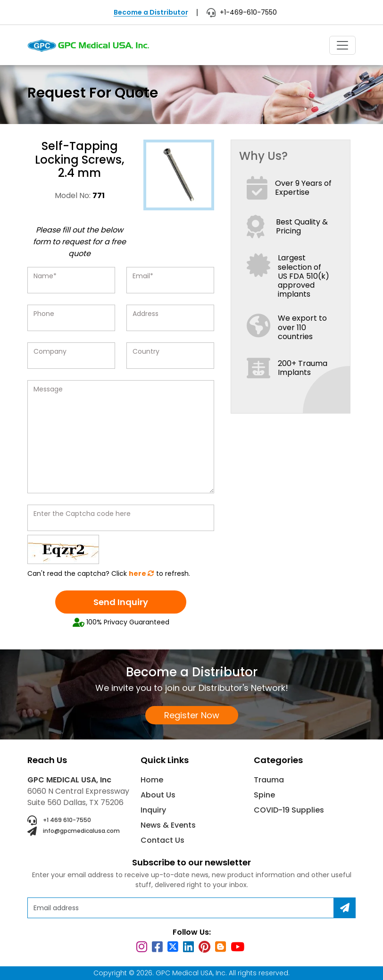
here (142, 573)
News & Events (168, 825)
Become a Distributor (151, 12)
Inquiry (153, 810)
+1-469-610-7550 (242, 12)
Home (152, 780)
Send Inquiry (121, 602)
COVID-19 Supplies (289, 810)
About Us (158, 795)
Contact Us (162, 840)
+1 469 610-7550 (59, 821)
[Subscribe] (345, 908)
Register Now (192, 715)
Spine (264, 795)
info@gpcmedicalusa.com (74, 831)
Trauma (269, 780)
